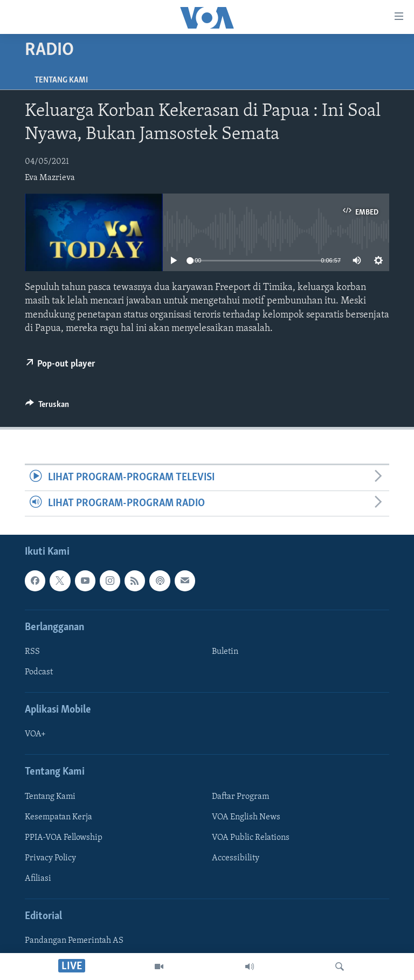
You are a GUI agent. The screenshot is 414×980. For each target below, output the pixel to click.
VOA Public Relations (251, 838)
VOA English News (246, 817)
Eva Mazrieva (50, 178)
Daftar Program (240, 797)
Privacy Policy (50, 858)
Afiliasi (38, 879)
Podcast (39, 672)
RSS (32, 652)
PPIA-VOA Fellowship (64, 838)
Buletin (225, 652)
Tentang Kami (61, 80)
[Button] (47, 407)
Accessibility (236, 858)
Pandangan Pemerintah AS (74, 941)
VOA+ (35, 734)
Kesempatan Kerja (58, 817)
